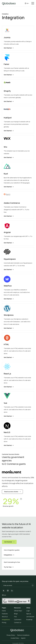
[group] (27, 3)
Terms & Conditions (23, 635)
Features (5, 614)
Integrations (6, 620)
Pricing (4, 622)
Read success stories (11, 492)
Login (28, 611)
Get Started (8, 542)
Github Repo (18, 611)
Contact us (18, 622)
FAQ (15, 617)
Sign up (29, 614)
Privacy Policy (11, 635)
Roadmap (29, 620)
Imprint (23, 638)
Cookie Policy (15, 638)
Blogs (16, 614)
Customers (18, 620)
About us (5, 617)
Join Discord (30, 617)
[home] (10, 3)
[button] (27, 3)
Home (4, 611)
